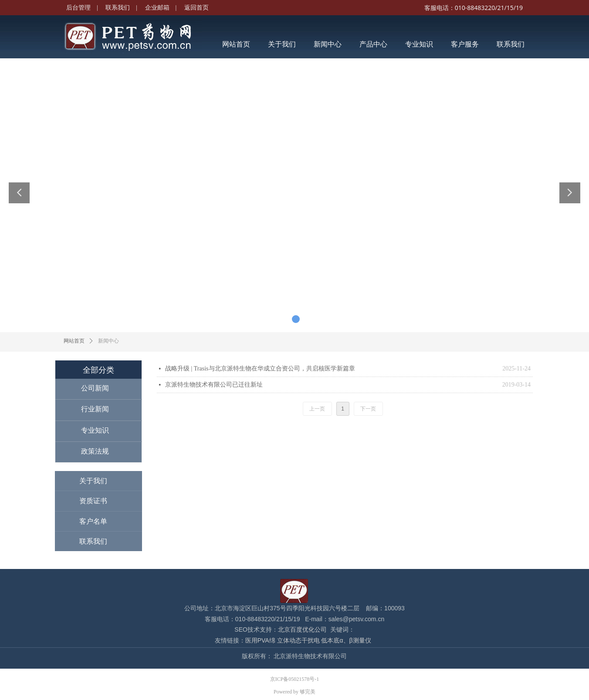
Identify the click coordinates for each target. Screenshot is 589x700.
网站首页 (74, 341)
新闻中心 (108, 341)
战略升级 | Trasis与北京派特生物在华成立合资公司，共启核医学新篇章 (260, 369)
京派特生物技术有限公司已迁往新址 (214, 385)
